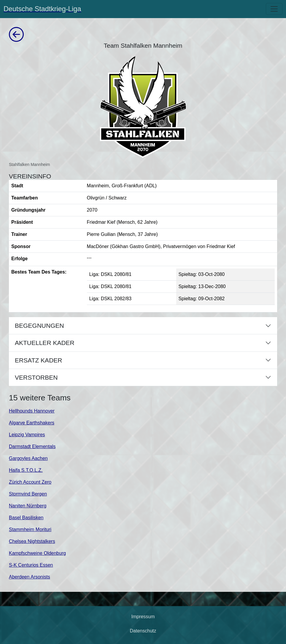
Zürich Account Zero (30, 482)
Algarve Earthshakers (32, 423)
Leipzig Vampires (27, 435)
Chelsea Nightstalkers (32, 541)
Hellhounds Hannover (32, 411)
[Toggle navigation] (274, 9)
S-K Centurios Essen (31, 565)
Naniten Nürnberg (28, 506)
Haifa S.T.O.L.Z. (26, 470)
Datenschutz (143, 631)
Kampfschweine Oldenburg (37, 553)
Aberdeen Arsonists (30, 577)
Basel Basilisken (26, 518)
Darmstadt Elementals (32, 446)
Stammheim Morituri (30, 529)
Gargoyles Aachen (28, 458)
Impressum (143, 617)
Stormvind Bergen (28, 494)
